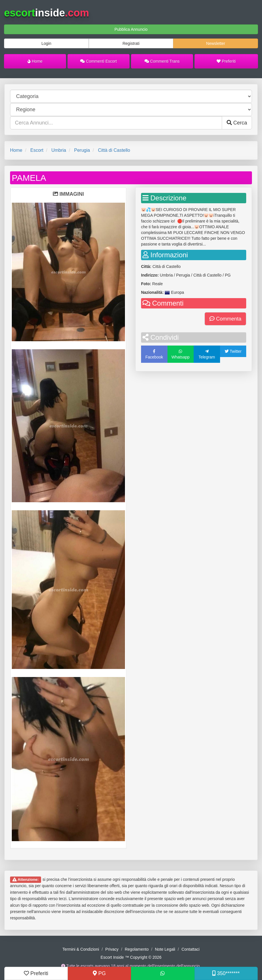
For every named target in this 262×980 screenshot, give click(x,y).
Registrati (131, 43)
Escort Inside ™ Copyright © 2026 (131, 957)
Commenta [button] (225, 319)
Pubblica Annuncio (131, 29)
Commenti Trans (162, 61)
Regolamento (137, 949)
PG (99, 973)
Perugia (82, 150)
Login (46, 43)
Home (35, 61)
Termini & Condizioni (81, 949)
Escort (37, 150)
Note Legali (165, 949)
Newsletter (216, 43)
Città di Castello (114, 150)
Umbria (59, 150)
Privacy (112, 949)
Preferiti (226, 61)
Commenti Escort (98, 61)
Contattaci (191, 949)
